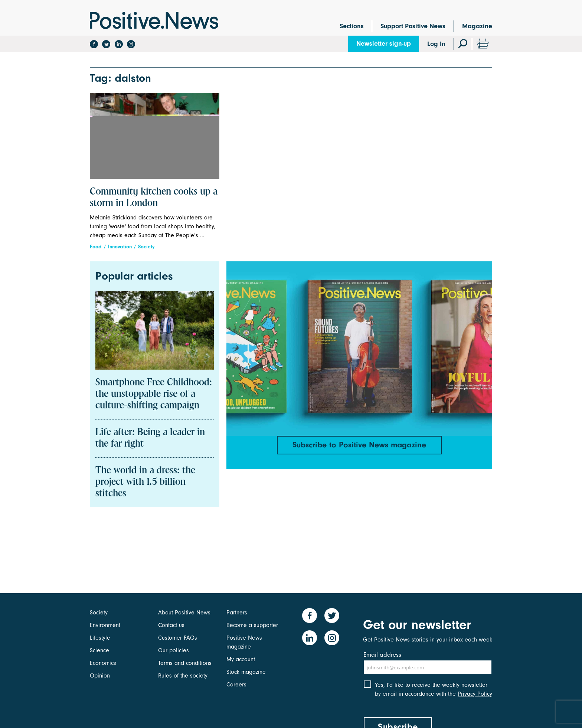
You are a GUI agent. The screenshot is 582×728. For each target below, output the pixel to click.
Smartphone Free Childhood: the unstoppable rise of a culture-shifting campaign (154, 394)
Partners (237, 613)
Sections (352, 26)
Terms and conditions (185, 663)
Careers (236, 685)
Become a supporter (252, 625)
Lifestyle (100, 638)
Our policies (174, 650)
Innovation (120, 247)
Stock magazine (246, 672)
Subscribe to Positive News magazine (359, 445)
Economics (103, 663)
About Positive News (184, 613)
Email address (382, 655)
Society (146, 247)
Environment (105, 625)
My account (241, 659)
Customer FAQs (178, 638)
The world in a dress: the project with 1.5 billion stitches (145, 482)
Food (96, 247)
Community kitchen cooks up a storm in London (154, 198)
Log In (436, 44)
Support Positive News (413, 26)
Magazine (477, 26)
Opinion (100, 676)
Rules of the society (183, 676)
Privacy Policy (475, 694)
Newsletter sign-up (384, 44)
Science (99, 650)
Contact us (171, 625)
